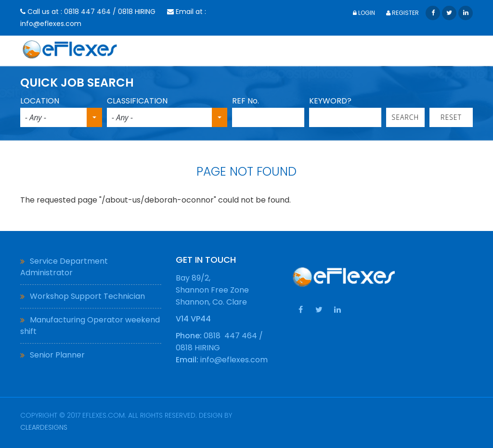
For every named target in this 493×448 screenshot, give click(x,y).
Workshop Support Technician (87, 296)
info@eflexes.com (51, 24)
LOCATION (40, 101)
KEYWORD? (330, 101)
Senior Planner (57, 355)
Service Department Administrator (64, 267)
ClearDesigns (44, 427)
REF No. (246, 101)
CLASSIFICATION (137, 101)
